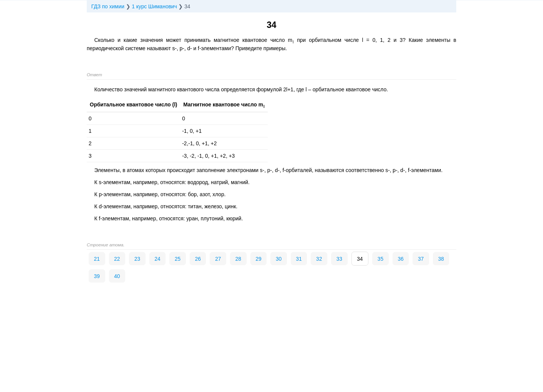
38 (441, 259)
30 (279, 259)
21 (97, 259)
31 (299, 259)
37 (421, 259)
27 (218, 259)
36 (401, 259)
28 (238, 259)
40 (117, 276)
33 (339, 259)
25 (178, 259)
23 (137, 259)
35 (380, 259)
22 (117, 259)
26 (198, 259)
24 (158, 259)
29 (259, 259)
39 (97, 276)
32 (319, 259)
